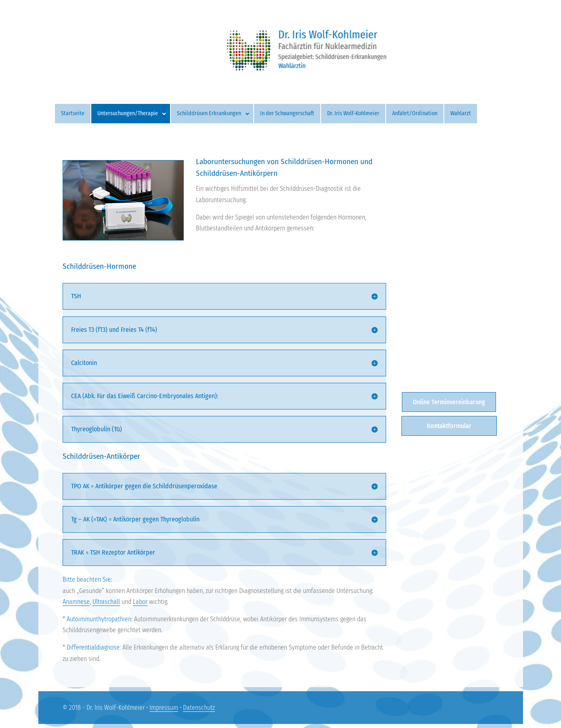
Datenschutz (199, 708)
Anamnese (76, 602)
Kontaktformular (449, 426)
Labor (140, 602)
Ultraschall (106, 602)
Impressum (164, 708)
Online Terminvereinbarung (449, 402)
